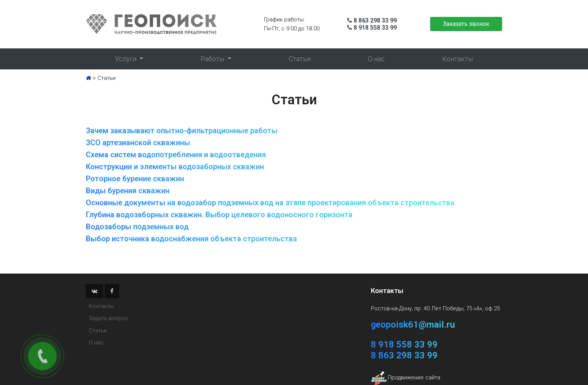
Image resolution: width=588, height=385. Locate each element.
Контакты (457, 59)
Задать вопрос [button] (109, 318)
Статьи (300, 59)
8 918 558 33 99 (375, 28)
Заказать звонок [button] (466, 24)
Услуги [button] (127, 59)
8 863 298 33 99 (375, 20)
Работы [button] (213, 59)
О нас (376, 59)
